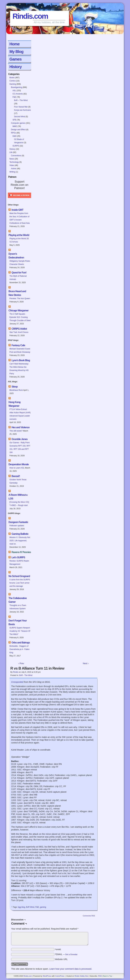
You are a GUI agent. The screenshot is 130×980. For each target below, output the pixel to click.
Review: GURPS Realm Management (19, 563)
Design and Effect (18, 130)
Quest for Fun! (19, 273)
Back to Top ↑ (108, 976)
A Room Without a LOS (18, 497)
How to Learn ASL (17, 468)
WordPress (47, 976)
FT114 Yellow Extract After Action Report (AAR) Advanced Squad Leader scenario (20, 414)
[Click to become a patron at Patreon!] (19, 199)
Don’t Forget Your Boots (18, 622)
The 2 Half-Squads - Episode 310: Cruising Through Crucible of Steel (20, 317)
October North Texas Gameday (18, 481)
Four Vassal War (21, 107)
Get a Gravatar (71, 954)
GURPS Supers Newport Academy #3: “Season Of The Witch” (20, 631)
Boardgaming (16, 87)
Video (12, 165)
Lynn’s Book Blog (21, 360)
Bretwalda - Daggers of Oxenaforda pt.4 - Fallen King (19, 649)
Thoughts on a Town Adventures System (18, 607)
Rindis (16, 672)
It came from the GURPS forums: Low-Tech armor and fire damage (20, 583)
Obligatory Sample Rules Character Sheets (20, 263)
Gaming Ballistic (20, 534)
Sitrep (14, 387)
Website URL (61, 959)
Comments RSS (89, 916)
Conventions (16, 156)
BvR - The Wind (26, 675)
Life (11, 152)
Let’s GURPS (18, 557)
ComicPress (60, 976)
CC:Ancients (18, 94)
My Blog (16, 52)
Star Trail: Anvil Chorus (19, 332)
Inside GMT (17, 210)
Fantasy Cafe (18, 345)
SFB (14, 120)
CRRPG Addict (19, 329)
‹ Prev (21, 663)
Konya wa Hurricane (22, 110)
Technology (14, 162)
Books (12, 78)
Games (15, 59)
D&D (14, 136)
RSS (100, 976)
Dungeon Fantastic (18, 522)
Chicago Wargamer (18, 310)
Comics (13, 81)
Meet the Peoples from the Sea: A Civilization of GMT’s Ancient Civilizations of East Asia (20, 218)
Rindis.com (30, 16)
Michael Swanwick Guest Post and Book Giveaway (20, 350)
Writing (12, 172)
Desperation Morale (19, 464)
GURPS (16, 146)
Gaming (13, 84)
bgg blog (22, 907)
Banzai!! (16, 476)
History (16, 67)
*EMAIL (66, 954)
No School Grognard (19, 576)
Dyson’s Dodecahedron (16, 256)
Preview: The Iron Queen (20, 298)
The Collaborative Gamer (18, 600)
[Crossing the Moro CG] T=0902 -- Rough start (19, 504)
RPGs (13, 133)
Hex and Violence (20, 427)
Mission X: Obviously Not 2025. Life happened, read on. (20, 541)
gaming (43, 907)
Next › (86, 663)
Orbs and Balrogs (21, 643)
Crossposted (17, 682)
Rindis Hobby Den (81, 976)
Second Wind (20, 117)
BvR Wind (30, 907)
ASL (14, 91)
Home (14, 44)
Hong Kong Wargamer (14, 404)
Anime (14, 169)
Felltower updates (17, 526)
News (12, 159)
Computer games (18, 123)
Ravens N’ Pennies (21, 552)
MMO (15, 126)
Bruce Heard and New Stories (17, 293)
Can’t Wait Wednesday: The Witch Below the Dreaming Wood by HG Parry (19, 369)
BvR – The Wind (21, 100)
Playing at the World (19, 235)
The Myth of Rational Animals (18, 278)
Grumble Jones (19, 439)
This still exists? (16, 431)
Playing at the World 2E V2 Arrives (19, 240)
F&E (14, 97)
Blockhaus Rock (16, 390)
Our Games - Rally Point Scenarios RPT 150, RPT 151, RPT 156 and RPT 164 (20, 448)
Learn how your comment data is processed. (71, 969)
